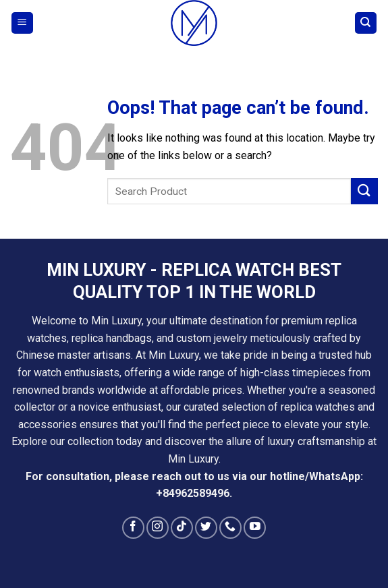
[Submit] (364, 191)
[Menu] (23, 23)
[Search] (366, 23)
